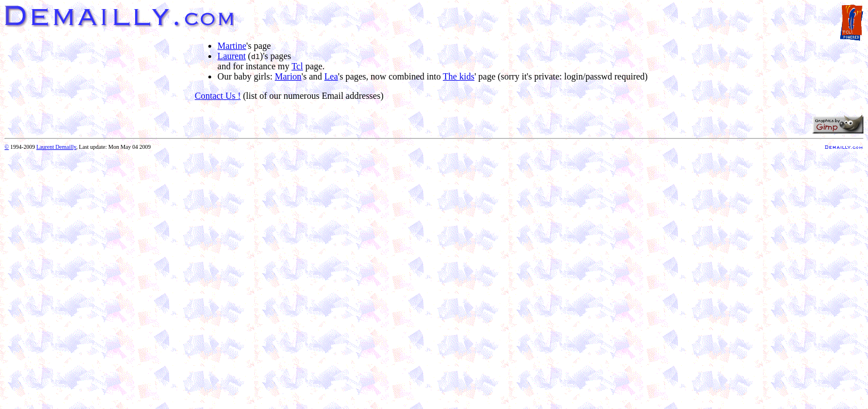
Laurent (232, 56)
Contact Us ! (218, 96)
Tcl (297, 66)
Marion (288, 76)
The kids (459, 76)
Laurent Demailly (56, 147)
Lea (331, 76)
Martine (232, 46)
